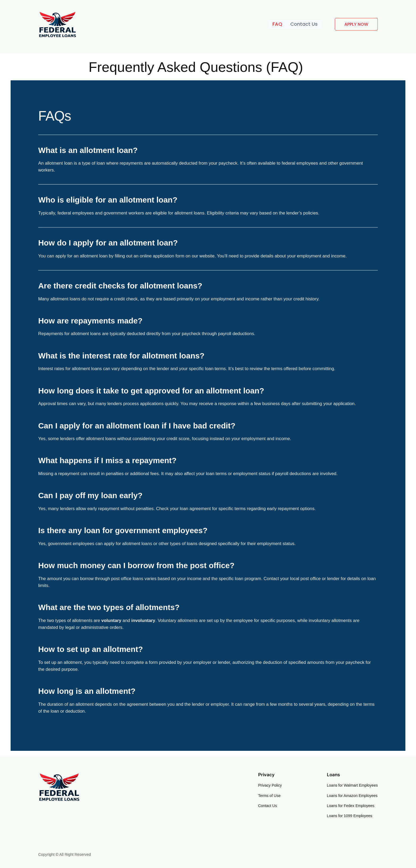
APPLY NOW (356, 24)
